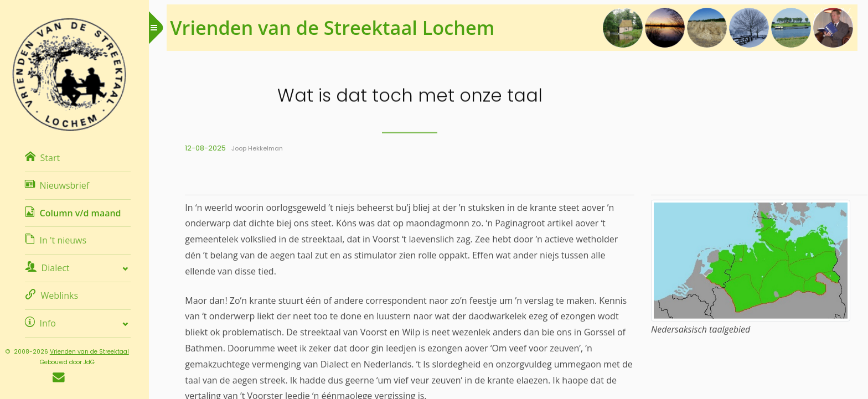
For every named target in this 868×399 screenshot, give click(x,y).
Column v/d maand (79, 213)
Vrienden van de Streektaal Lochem (342, 27)
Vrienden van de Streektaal (95, 352)
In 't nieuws (62, 240)
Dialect (53, 268)
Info (46, 323)
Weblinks (58, 296)
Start (48, 158)
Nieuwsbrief (63, 185)
